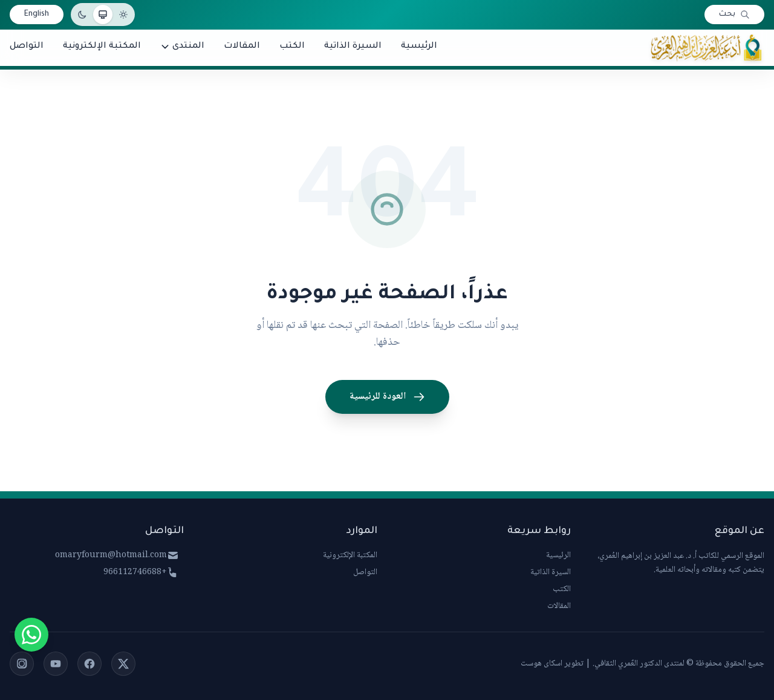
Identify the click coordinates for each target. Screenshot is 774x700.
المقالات (559, 606)
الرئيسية (558, 555)
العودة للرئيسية (387, 397)
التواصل (365, 572)
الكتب (562, 589)
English (37, 15)
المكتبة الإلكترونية (350, 555)
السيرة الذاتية (551, 572)
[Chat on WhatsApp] (31, 635)
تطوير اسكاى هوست (552, 664)
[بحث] (734, 15)
